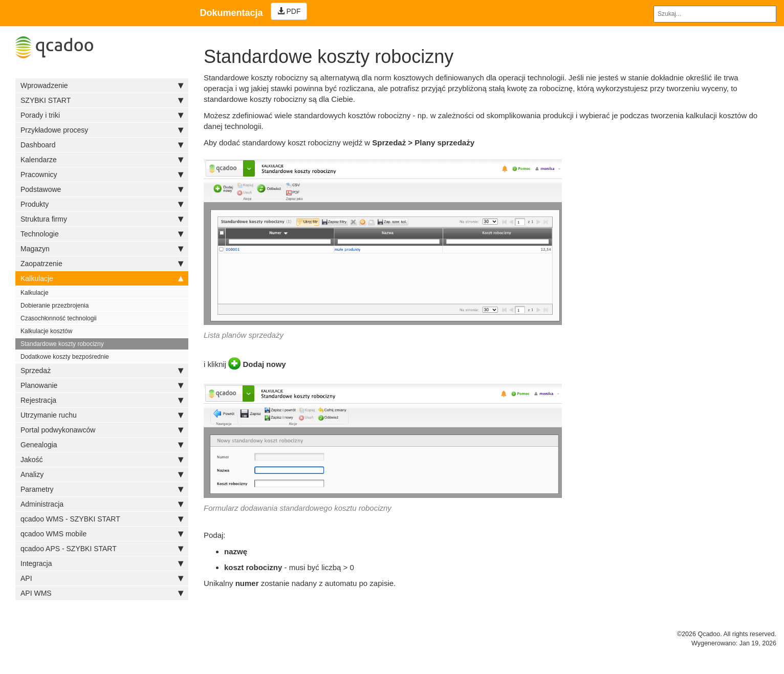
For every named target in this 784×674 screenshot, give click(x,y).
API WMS (102, 593)
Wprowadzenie (102, 85)
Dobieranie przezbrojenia (55, 306)
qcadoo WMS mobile (102, 534)
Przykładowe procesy (102, 130)
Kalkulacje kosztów (46, 331)
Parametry (102, 489)
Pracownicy (102, 175)
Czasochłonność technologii (59, 318)
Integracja (102, 563)
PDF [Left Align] (289, 11)
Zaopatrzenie (102, 264)
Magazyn (102, 249)
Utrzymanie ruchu (102, 415)
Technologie (102, 234)
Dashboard (102, 145)
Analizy (102, 474)
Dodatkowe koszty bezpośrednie (65, 357)
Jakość (102, 460)
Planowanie (102, 385)
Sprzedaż (102, 371)
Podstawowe (102, 189)
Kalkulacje (102, 278)
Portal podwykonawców (102, 430)
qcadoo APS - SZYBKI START (102, 549)
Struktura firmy (102, 219)
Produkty (102, 204)
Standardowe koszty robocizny (62, 344)
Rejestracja (102, 400)
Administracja (102, 504)
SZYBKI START (102, 100)
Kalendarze (102, 160)
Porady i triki (102, 115)
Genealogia (102, 445)
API (102, 578)
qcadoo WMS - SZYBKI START (102, 519)
